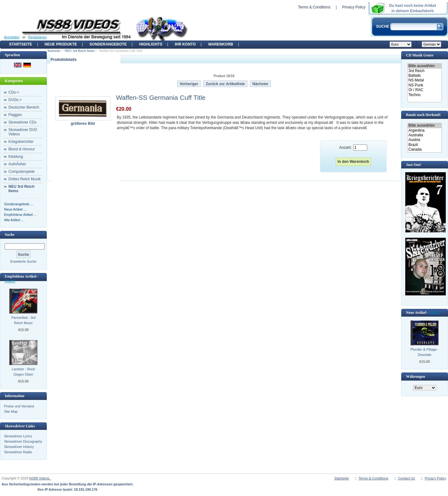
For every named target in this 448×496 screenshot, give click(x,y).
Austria (424, 140)
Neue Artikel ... (15, 209)
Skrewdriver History (19, 447)
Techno (424, 95)
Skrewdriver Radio (18, 452)
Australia (424, 135)
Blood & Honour (22, 149)
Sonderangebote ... (19, 204)
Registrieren (37, 37)
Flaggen (15, 115)
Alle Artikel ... (14, 220)
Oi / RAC (424, 90)
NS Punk (424, 85)
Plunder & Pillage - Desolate (424, 352)
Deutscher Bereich (24, 107)
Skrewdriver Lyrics (18, 436)
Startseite (21, 44)
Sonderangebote (108, 44)
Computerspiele (22, 172)
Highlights (151, 44)
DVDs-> (15, 100)
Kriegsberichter (21, 142)
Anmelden (12, 37)
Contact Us (407, 478)
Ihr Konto (185, 44)
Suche (10, 235)
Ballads (424, 76)
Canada (424, 150)
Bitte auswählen (424, 66)
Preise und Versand (19, 406)
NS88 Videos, (40, 478)
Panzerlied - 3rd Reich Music (23, 320)
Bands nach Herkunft (423, 115)
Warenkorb (221, 44)
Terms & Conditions (314, 7)
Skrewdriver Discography (23, 441)
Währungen (415, 377)
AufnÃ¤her (17, 164)
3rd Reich (424, 71)
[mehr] (10, 281)
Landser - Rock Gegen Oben (24, 372)
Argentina (424, 131)
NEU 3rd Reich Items (80, 51)
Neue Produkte (61, 44)
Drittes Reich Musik (24, 179)
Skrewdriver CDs (22, 122)
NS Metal (424, 80)
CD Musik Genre (420, 55)
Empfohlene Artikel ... (20, 215)
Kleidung (16, 157)
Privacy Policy (354, 7)
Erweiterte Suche (23, 261)
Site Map (11, 411)
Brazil (424, 145)
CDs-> (14, 92)
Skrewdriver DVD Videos (23, 132)
